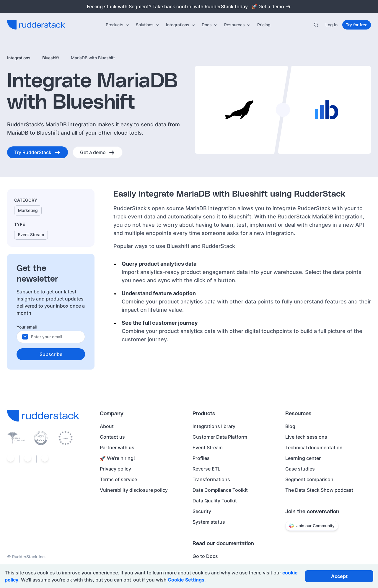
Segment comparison (309, 479)
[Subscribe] (51, 354)
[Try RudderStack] (38, 152)
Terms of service (118, 479)
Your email (27, 327)
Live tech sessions (306, 437)
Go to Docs (205, 556)
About (107, 426)
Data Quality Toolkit (215, 501)
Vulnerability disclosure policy (134, 490)
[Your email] (56, 337)
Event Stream (208, 447)
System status (209, 522)
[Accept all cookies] (339, 576)
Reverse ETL (206, 469)
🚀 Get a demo (271, 6)
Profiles (201, 458)
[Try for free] (357, 25)
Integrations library (214, 426)
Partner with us (117, 447)
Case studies (300, 469)
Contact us (112, 437)
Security (202, 511)
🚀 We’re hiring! (117, 458)
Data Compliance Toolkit (220, 490)
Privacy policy (115, 469)
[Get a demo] (98, 152)
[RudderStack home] (36, 25)
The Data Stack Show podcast (319, 490)
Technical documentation (314, 447)
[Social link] (11, 459)
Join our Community (312, 526)
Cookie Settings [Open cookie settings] (186, 580)
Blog (290, 426)
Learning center (303, 458)
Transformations (211, 479)
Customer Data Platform (220, 437)
